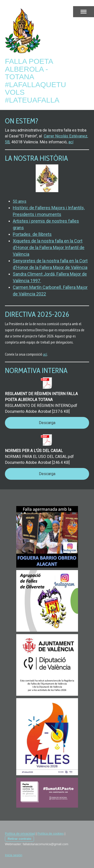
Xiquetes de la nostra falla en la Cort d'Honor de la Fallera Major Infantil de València (49, 247)
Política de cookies (51, 834)
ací (71, 142)
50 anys (20, 201)
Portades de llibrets (32, 234)
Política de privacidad (20, 834)
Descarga (47, 423)
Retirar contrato (19, 839)
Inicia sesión (14, 855)
